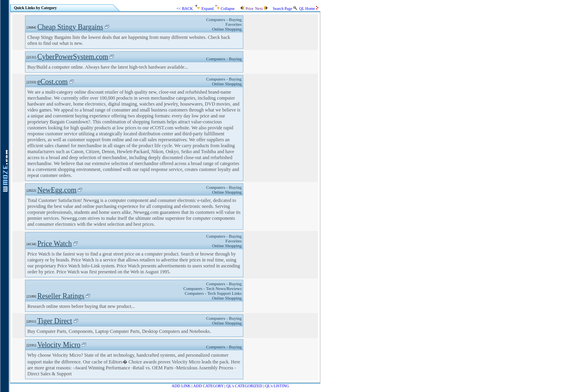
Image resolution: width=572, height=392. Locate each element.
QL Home (309, 9)
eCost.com (53, 82)
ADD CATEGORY (209, 386)
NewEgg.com (57, 190)
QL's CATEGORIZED (244, 386)
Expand (204, 9)
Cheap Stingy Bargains (70, 27)
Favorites (234, 24)
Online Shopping (227, 29)
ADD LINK (181, 386)
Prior (247, 9)
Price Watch (55, 244)
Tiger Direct (55, 321)
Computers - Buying (224, 19)
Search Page (285, 9)
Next (261, 9)
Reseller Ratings (61, 296)
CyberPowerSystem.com (73, 57)
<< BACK (185, 9)
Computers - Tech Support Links (213, 293)
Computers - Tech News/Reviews (213, 288)
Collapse (225, 9)
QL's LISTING (277, 386)
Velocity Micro (59, 345)
